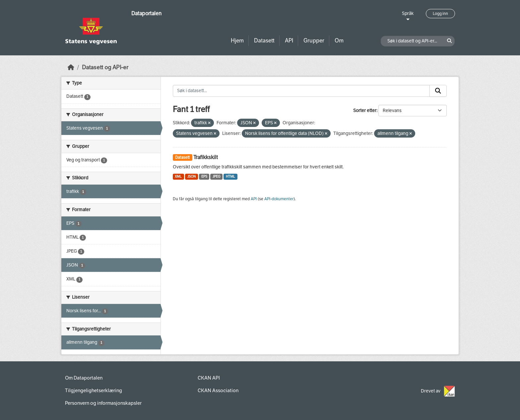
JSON (192, 177)
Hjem (237, 41)
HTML (230, 177)
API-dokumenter (279, 199)
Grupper (314, 41)
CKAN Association (218, 390)
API (289, 41)
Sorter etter (365, 111)
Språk (408, 13)
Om (339, 41)
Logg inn (440, 14)
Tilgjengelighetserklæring (94, 390)
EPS (204, 177)
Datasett (264, 41)
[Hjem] (71, 67)
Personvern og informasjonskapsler (103, 403)
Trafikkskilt (206, 157)
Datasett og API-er (105, 67)
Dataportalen (146, 13)
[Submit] (438, 91)
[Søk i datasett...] (301, 91)
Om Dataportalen (84, 378)
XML (178, 177)
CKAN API (209, 378)
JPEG (216, 177)
